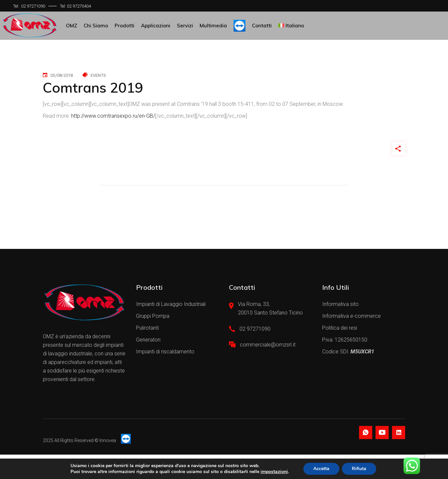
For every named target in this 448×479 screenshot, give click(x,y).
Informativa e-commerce (351, 316)
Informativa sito (340, 304)
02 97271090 (33, 6)
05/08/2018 (62, 75)
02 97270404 (79, 6)
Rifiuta (359, 469)
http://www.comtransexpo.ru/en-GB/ (113, 116)
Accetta (321, 469)
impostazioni (274, 472)
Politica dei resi (340, 328)
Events (98, 75)
